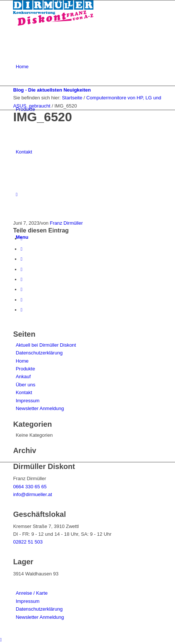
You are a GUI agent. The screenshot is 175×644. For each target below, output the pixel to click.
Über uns (25, 385)
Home (22, 361)
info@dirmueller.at (32, 494)
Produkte (25, 369)
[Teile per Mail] (21, 310)
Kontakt (24, 392)
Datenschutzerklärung (39, 353)
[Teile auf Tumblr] (21, 279)
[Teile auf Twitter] (21, 249)
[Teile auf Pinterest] (21, 259)
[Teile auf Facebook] (21, 239)
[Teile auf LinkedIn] (21, 269)
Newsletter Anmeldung (40, 408)
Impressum (27, 401)
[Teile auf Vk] (21, 289)
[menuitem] (89, 67)
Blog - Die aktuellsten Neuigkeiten (52, 90)
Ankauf (23, 377)
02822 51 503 (28, 542)
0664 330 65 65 (30, 487)
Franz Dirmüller (66, 223)
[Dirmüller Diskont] (53, 24)
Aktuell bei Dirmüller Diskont (46, 345)
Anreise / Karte (32, 593)
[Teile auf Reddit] (21, 300)
